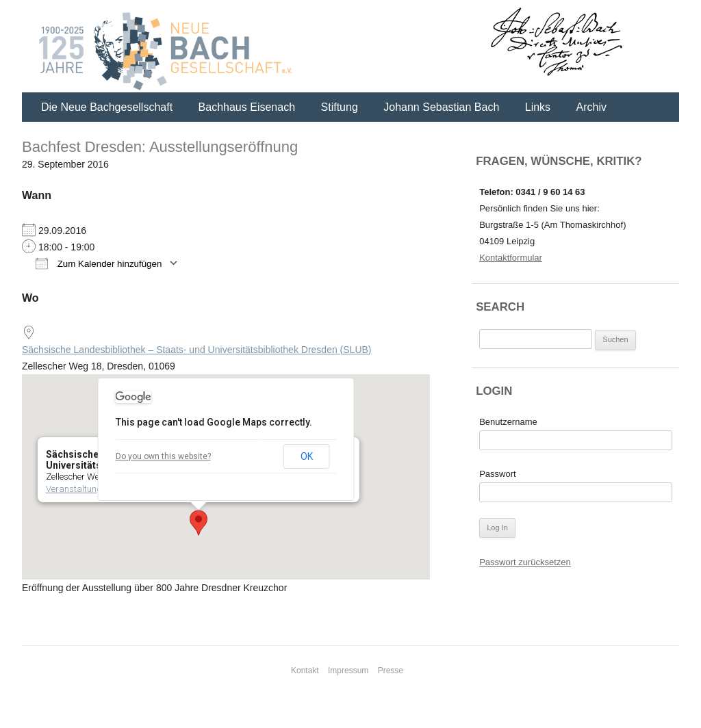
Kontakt (305, 671)
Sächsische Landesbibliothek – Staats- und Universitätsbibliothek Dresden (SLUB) (197, 350)
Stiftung (340, 107)
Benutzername (508, 422)
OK (307, 456)
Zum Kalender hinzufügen (99, 263)
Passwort (497, 474)
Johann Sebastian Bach (441, 107)
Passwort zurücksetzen (525, 562)
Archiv (591, 107)
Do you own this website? (163, 456)
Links (538, 107)
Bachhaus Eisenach (247, 107)
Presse (391, 671)
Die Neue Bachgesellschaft (107, 107)
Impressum (348, 671)
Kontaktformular (511, 258)
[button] (199, 523)
